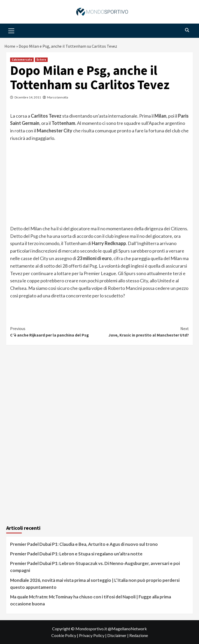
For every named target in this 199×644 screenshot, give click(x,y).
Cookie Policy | (65, 635)
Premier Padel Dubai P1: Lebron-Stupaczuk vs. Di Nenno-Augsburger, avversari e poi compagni (95, 567)
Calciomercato (22, 60)
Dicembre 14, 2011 (28, 97)
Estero (41, 60)
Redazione (139, 635)
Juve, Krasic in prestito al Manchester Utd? (144, 332)
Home (10, 46)
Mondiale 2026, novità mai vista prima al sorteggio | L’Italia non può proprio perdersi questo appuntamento (95, 584)
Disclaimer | (118, 635)
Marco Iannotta (58, 97)
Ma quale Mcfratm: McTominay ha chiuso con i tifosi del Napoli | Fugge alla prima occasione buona (91, 600)
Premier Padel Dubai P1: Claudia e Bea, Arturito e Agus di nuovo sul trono (84, 544)
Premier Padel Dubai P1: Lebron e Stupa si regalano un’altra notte (76, 554)
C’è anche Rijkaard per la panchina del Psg (55, 332)
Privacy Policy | (93, 635)
